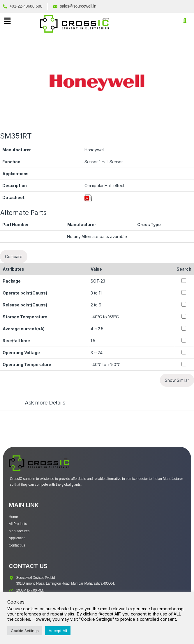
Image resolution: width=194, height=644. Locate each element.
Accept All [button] (58, 631)
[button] (7, 21)
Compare (14, 257)
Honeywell (95, 150)
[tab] (39, 405)
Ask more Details (45, 403)
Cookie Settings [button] (25, 631)
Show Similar (177, 380)
